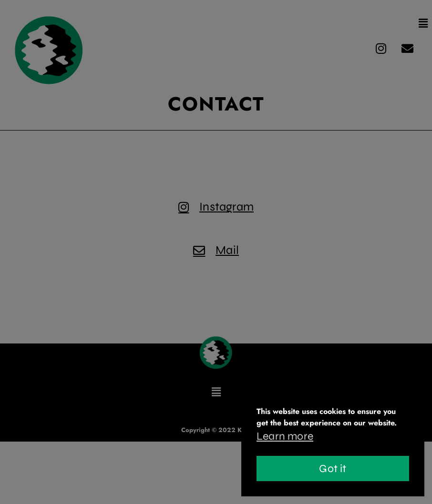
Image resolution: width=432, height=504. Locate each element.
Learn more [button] (285, 436)
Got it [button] (333, 469)
